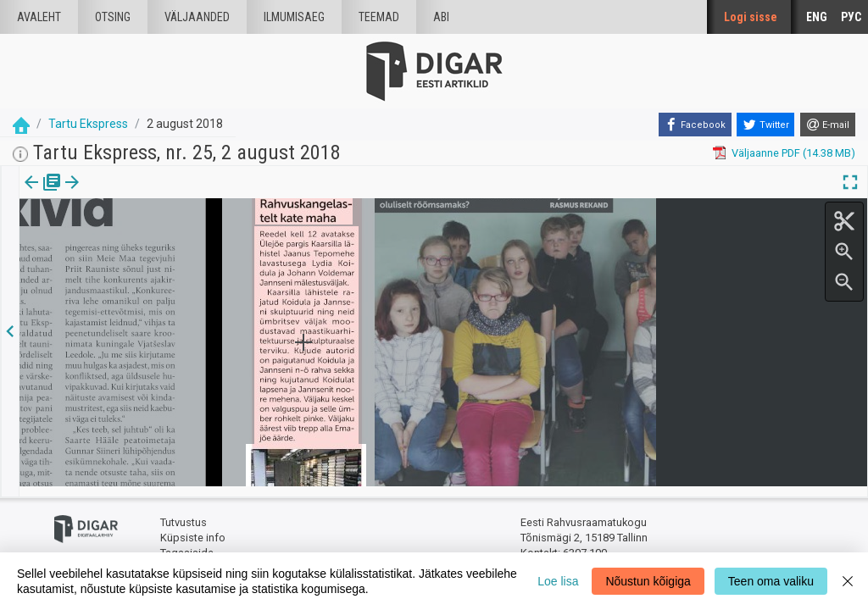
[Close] (848, 581)
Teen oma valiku (771, 581)
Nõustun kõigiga (648, 581)
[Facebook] (695, 125)
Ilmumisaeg (294, 17)
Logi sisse (751, 17)
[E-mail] (828, 125)
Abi (441, 17)
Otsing (113, 17)
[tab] (43, 194)
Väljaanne (43, 194)
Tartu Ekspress (88, 124)
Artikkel (119, 194)
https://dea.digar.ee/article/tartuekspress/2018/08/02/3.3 (161, 241)
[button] (145, 194)
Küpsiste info (193, 527)
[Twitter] (765, 125)
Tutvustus (184, 513)
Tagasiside (187, 543)
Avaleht (39, 17)
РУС (851, 17)
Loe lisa (558, 581)
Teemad (379, 17)
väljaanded (197, 17)
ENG (817, 17)
